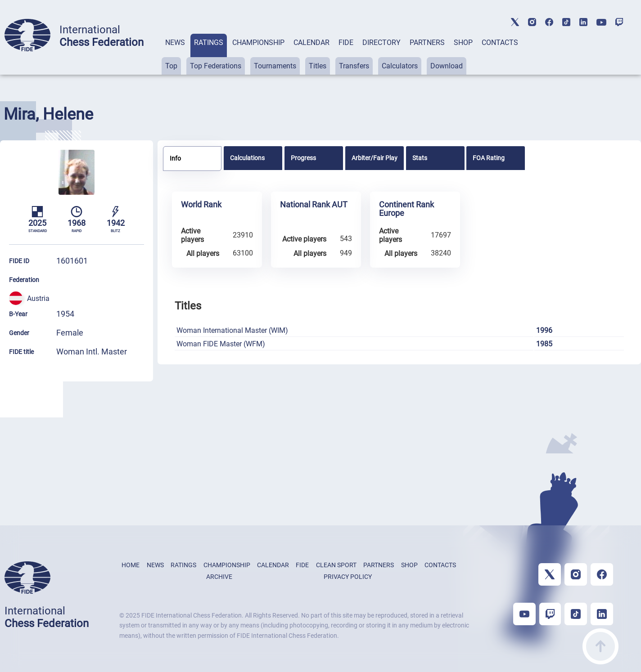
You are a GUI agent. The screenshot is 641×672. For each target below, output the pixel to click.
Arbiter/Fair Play (375, 158)
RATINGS (209, 43)
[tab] (175, 54)
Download (447, 66)
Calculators (400, 66)
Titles (318, 66)
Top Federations (216, 66)
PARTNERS (427, 43)
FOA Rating (489, 158)
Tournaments (275, 66)
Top (171, 66)
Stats (420, 158)
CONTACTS (500, 43)
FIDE (346, 43)
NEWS (175, 43)
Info (175, 158)
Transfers (354, 66)
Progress (303, 158)
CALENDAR (311, 43)
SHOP (463, 43)
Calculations (247, 158)
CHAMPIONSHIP (258, 43)
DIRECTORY (381, 43)
